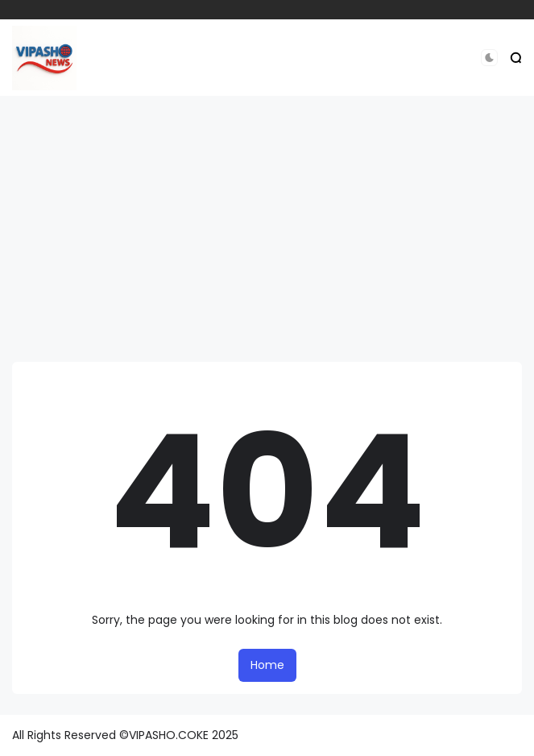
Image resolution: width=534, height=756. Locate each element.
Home (267, 665)
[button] (489, 58)
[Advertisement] (267, 229)
